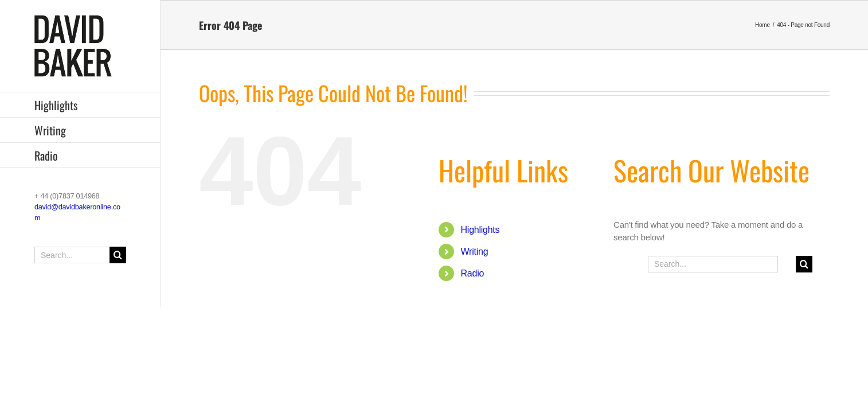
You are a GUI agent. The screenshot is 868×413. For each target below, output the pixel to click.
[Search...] (80, 255)
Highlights (480, 230)
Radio (473, 273)
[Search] (118, 255)
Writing (475, 252)
